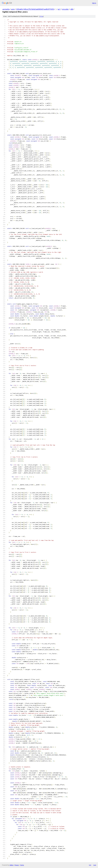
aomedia (6, 9)
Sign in (94, 3)
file (41, 16)
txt (90, 865)
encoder (65, 9)
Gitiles (11, 865)
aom (13, 9)
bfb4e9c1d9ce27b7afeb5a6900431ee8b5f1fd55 (35, 9)
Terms (22, 865)
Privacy (17, 865)
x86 (72, 9)
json (95, 865)
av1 (59, 9)
